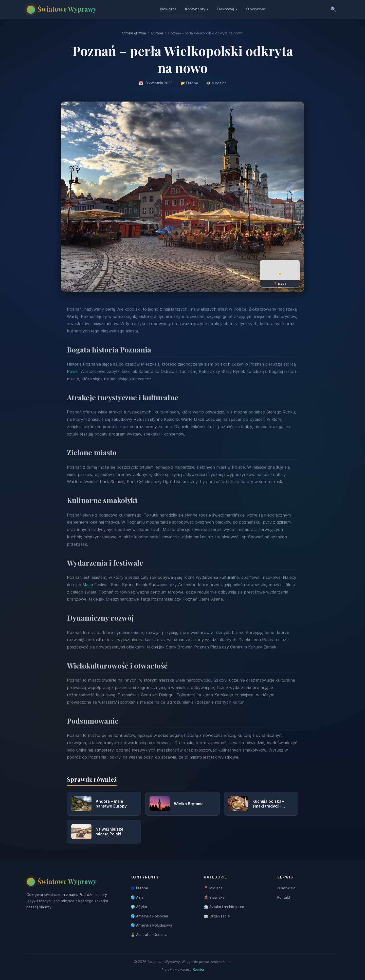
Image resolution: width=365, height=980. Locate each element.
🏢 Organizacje (217, 916)
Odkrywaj (227, 9)
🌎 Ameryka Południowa (151, 925)
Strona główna (134, 33)
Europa (157, 33)
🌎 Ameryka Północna (149, 916)
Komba (198, 969)
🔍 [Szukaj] (334, 9)
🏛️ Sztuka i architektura (224, 907)
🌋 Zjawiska (214, 897)
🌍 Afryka (139, 907)
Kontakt (284, 897)
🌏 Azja (137, 897)
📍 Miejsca (213, 888)
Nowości (168, 9)
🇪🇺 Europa (139, 888)
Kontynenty (197, 9)
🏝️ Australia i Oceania (149, 935)
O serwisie (256, 9)
